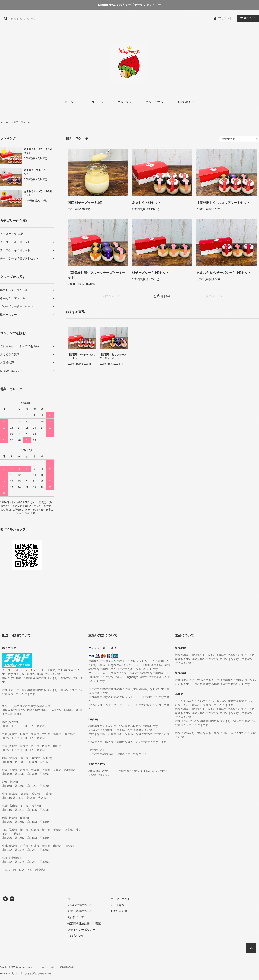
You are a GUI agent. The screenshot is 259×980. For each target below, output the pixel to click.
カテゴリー (95, 102)
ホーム (69, 102)
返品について (76, 917)
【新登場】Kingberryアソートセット (223, 203)
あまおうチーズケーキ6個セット (38, 151)
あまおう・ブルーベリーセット (38, 172)
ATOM (79, 936)
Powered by (26, 974)
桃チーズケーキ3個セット (151, 273)
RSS (70, 936)
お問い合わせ (186, 102)
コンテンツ (155, 102)
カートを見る (119, 905)
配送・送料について (80, 911)
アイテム (247, 18)
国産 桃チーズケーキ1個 (85, 203)
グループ (125, 102)
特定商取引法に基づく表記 (84, 923)
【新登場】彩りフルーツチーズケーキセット (96, 275)
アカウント (225, 18)
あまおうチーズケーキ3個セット (38, 193)
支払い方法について (80, 905)
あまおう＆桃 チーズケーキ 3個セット (224, 273)
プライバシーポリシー (81, 930)
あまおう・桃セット (146, 203)
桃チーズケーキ (22, 122)
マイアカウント (120, 899)
